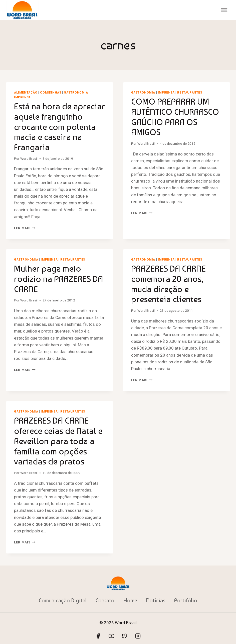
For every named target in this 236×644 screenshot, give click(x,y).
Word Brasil (29, 158)
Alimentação (26, 93)
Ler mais (25, 228)
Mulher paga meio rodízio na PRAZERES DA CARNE (58, 279)
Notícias (156, 600)
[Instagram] (138, 636)
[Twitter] (125, 636)
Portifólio (186, 600)
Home (130, 600)
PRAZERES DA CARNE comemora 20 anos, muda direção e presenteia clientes (168, 284)
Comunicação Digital (63, 600)
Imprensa (22, 97)
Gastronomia (76, 93)
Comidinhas (51, 93)
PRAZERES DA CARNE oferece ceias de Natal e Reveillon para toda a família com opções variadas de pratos (58, 441)
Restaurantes (190, 93)
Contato (105, 600)
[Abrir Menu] (224, 10)
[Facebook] (98, 636)
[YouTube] (111, 636)
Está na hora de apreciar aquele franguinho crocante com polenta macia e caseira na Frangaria (59, 127)
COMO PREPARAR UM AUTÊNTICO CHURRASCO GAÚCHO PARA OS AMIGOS (175, 117)
